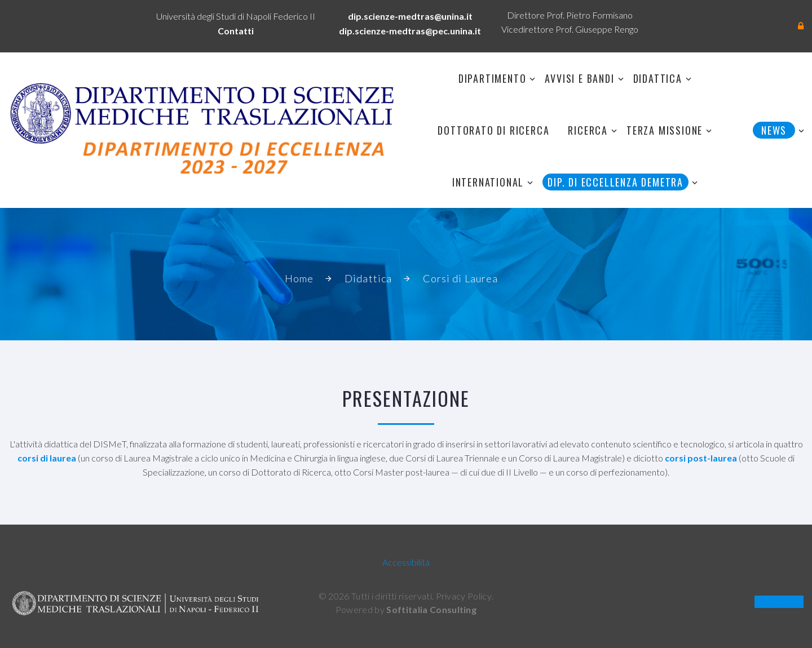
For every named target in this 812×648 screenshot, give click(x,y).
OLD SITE (779, 602)
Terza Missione (665, 130)
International (488, 182)
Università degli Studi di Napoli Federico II (236, 16)
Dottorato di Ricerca (493, 130)
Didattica (658, 78)
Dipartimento (493, 78)
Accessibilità (406, 562)
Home (299, 278)
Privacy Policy (464, 596)
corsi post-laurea (701, 458)
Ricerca (588, 130)
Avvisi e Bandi (579, 78)
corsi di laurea (47, 458)
